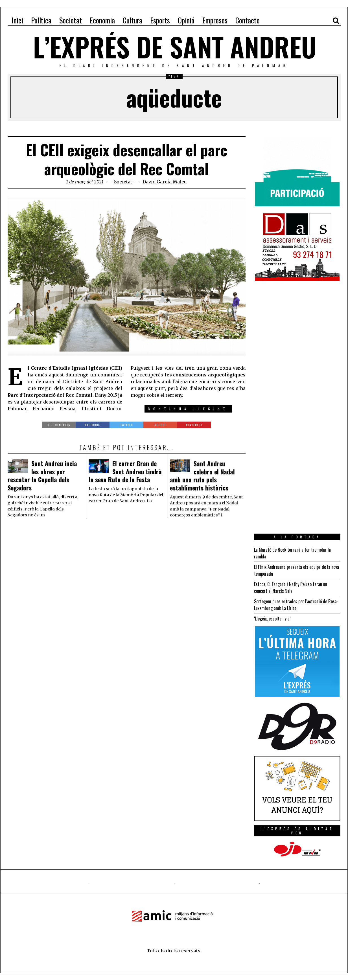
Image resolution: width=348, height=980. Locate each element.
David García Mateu (165, 182)
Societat (123, 182)
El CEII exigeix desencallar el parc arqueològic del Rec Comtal (127, 159)
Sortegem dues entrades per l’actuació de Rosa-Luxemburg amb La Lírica (296, 605)
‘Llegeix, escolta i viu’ (272, 619)
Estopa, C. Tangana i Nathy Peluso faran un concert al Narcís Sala (291, 587)
